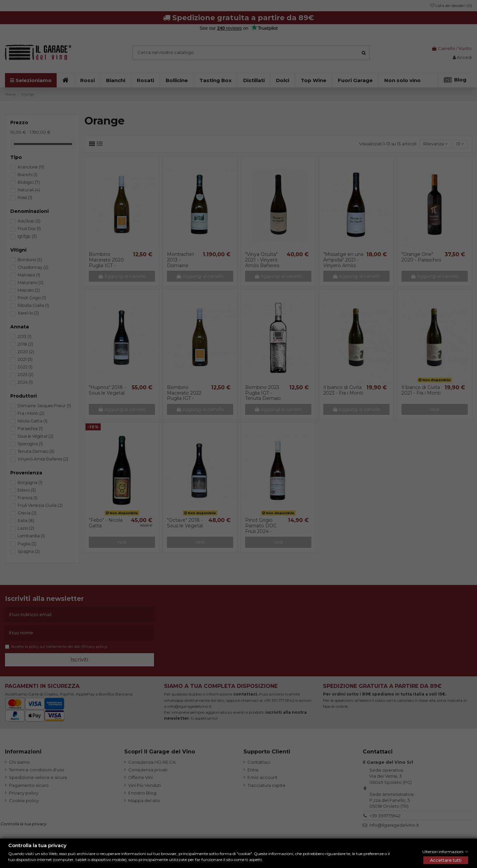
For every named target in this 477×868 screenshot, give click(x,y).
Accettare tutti (446, 860)
